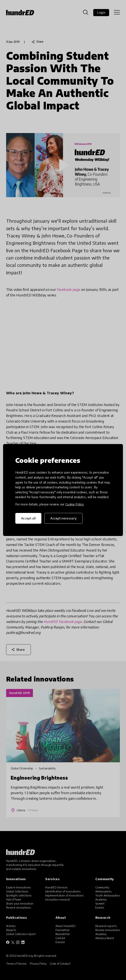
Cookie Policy (74, 504)
